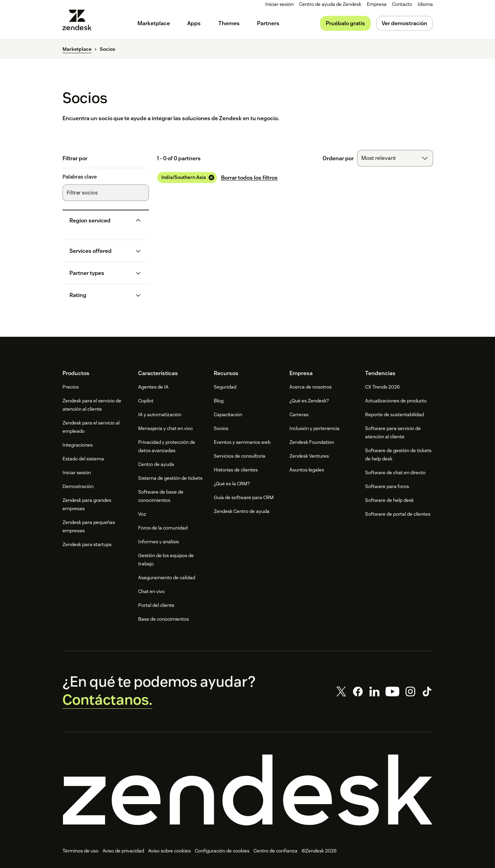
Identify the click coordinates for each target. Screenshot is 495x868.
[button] (100, 221)
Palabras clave (80, 177)
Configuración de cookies (222, 851)
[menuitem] (377, 4)
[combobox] (395, 158)
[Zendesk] (248, 790)
